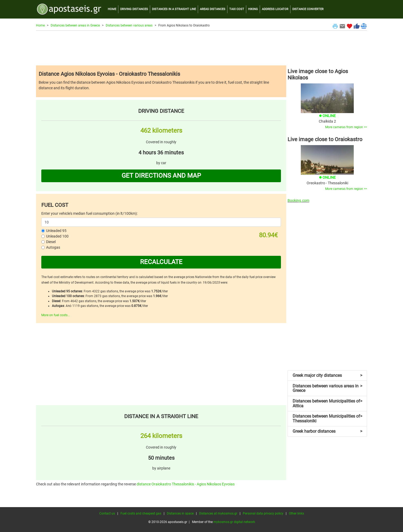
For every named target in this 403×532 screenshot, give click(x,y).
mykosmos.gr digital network (234, 522)
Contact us (107, 513)
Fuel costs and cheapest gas (141, 513)
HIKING (253, 9)
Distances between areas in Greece (75, 25)
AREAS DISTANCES (213, 9)
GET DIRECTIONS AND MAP (161, 176)
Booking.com (298, 200)
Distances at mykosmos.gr (218, 513)
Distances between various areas (129, 25)
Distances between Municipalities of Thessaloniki (327, 419)
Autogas (53, 247)
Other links (296, 513)
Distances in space (180, 513)
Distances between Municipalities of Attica (327, 403)
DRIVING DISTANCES (134, 9)
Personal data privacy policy (263, 513)
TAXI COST (237, 9)
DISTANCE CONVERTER (308, 9)
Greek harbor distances (327, 431)
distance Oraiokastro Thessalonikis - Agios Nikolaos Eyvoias (186, 484)
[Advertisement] (201, 48)
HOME (112, 9)
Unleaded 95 (56, 231)
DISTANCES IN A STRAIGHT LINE (174, 9)
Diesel (51, 242)
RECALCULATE (161, 262)
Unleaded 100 (57, 236)
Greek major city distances (327, 375)
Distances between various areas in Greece (327, 388)
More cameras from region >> (346, 127)
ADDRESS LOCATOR (275, 9)
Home (40, 25)
